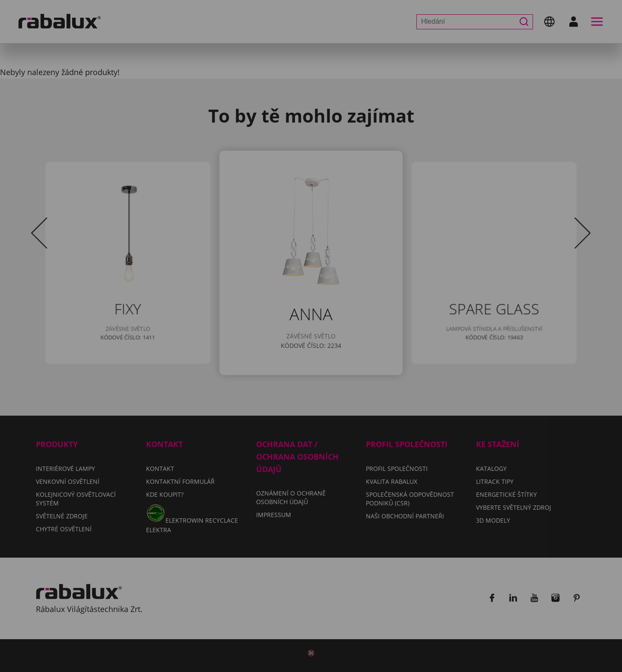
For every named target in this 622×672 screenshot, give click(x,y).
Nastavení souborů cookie (228, 368)
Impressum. (438, 342)
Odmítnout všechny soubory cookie (375, 368)
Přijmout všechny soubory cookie (311, 390)
